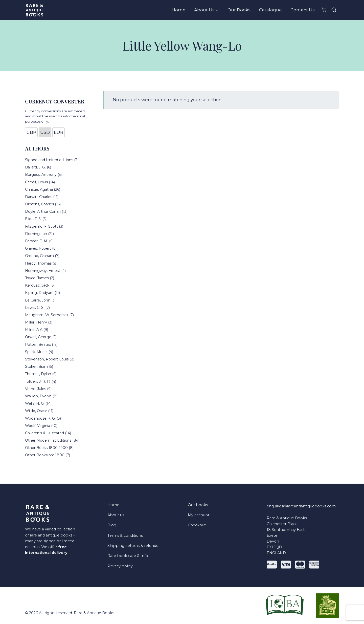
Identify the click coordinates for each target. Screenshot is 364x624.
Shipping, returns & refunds (133, 546)
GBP (31, 132)
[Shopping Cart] (324, 10)
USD (45, 132)
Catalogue (270, 10)
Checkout (197, 525)
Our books (198, 505)
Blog (112, 525)
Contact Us (303, 10)
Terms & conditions (125, 535)
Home (179, 10)
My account (199, 515)
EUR (59, 132)
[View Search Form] (334, 10)
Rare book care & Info (128, 556)
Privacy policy (120, 566)
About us (116, 515)
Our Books (239, 10)
